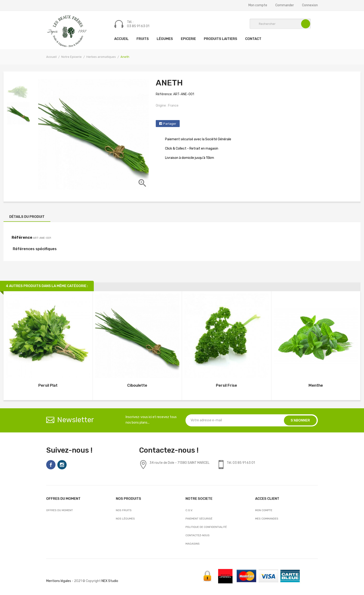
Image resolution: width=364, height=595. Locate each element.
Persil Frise (226, 385)
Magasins (193, 544)
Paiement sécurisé (199, 519)
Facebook (51, 465)
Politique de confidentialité (206, 527)
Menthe (316, 385)
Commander (285, 5)
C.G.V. (189, 510)
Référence (22, 237)
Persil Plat (48, 385)
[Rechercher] (280, 24)
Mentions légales (59, 581)
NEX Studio (110, 581)
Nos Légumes (125, 519)
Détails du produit (27, 217)
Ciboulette (137, 385)
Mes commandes (267, 519)
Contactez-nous (198, 535)
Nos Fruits (124, 510)
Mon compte (258, 5)
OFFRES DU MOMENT (60, 510)
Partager (170, 124)
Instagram (62, 465)
